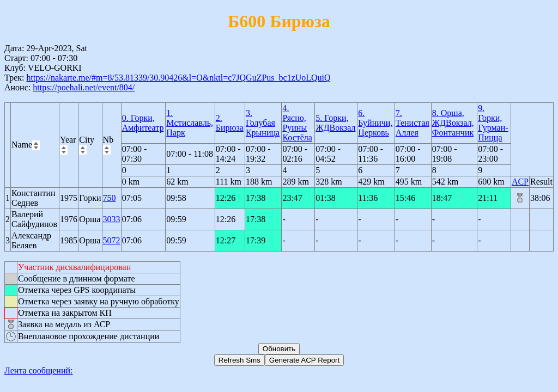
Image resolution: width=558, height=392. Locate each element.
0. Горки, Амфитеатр (143, 123)
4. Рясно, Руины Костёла (297, 123)
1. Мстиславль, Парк (190, 123)
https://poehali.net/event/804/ (84, 87)
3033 (112, 219)
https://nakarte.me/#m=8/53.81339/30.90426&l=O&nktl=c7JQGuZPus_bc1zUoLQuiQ (178, 78)
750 (110, 198)
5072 (112, 240)
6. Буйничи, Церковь (375, 123)
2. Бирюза (230, 123)
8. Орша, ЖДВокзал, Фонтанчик (453, 123)
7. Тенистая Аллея (413, 123)
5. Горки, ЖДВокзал (335, 123)
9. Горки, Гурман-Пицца (493, 123)
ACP (520, 182)
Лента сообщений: (39, 370)
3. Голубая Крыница (263, 123)
